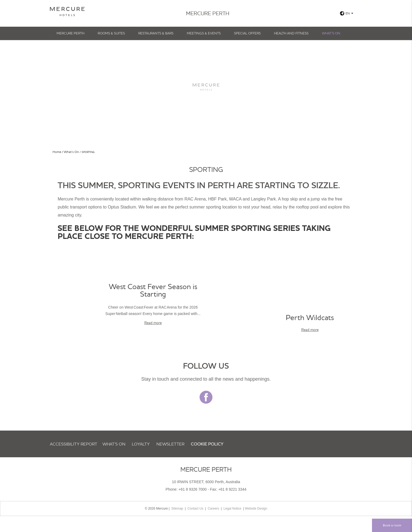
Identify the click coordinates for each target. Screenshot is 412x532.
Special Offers (247, 33)
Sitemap (177, 509)
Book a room (392, 525)
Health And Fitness (291, 33)
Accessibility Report (74, 444)
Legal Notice (233, 509)
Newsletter (170, 444)
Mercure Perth (70, 33)
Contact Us (195, 509)
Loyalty (141, 444)
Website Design (256, 509)
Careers (213, 509)
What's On (331, 33)
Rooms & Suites (111, 33)
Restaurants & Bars (156, 33)
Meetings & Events (204, 33)
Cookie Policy (207, 444)
